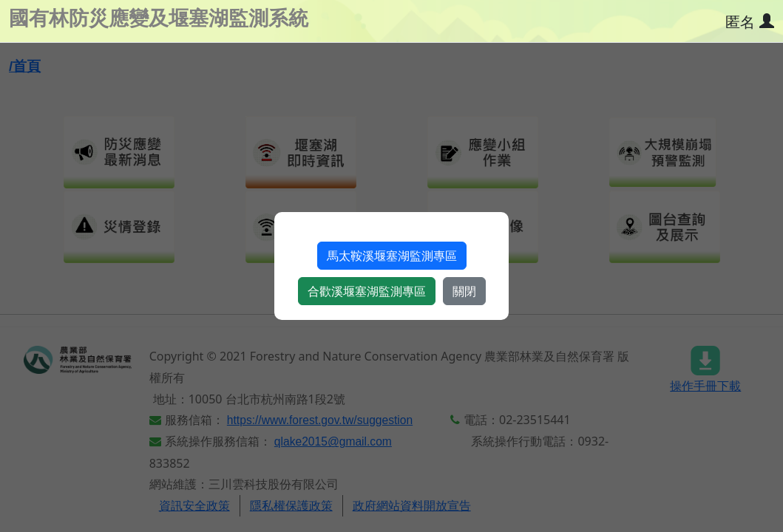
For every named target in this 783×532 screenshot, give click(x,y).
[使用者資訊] (749, 22)
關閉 (464, 291)
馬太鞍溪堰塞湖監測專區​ (392, 256)
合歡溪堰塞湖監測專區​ (367, 291)
